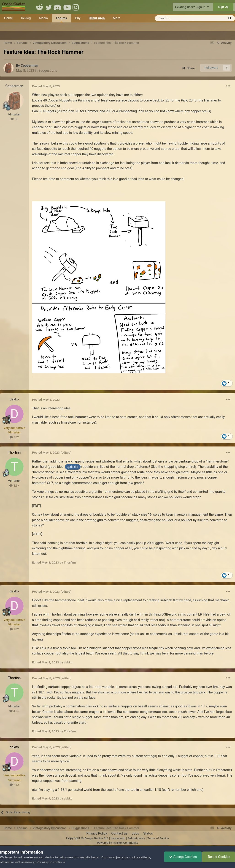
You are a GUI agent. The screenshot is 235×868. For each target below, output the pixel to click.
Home (8, 18)
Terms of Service (158, 838)
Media (43, 18)
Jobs (135, 833)
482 (14, 437)
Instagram (76, 7)
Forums (62, 19)
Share (189, 68)
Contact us (119, 833)
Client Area (97, 18)
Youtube (67, 7)
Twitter (49, 7)
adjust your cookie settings (131, 857)
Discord (58, 7)
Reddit (40, 7)
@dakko (73, 467)
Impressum (118, 838)
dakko (14, 399)
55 (14, 119)
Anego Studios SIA (96, 838)
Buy (78, 18)
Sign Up (223, 7)
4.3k (14, 485)
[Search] (179, 18)
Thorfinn (14, 452)
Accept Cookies (183, 857)
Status (148, 833)
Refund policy (136, 838)
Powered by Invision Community (117, 843)
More (116, 18)
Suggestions (48, 71)
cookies (28, 857)
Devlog (26, 18)
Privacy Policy (97, 833)
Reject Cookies (219, 857)
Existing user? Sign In (192, 7)
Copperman (29, 66)
